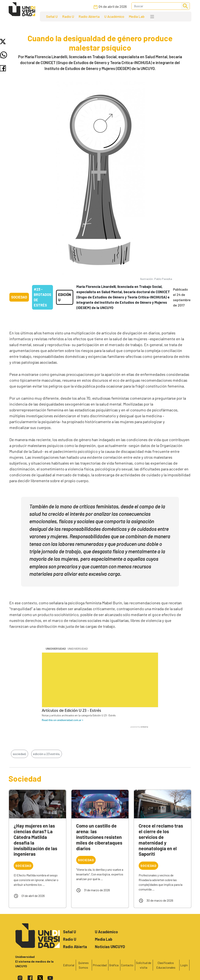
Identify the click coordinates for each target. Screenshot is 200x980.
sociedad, (20, 754)
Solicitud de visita (144, 965)
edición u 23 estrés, (47, 754)
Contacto (127, 965)
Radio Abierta (89, 16)
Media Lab (137, 16)
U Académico (114, 16)
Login (184, 965)
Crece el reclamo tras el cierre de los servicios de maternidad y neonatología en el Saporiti (161, 840)
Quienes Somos (83, 965)
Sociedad (19, 297)
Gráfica (114, 965)
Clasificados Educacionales (166, 965)
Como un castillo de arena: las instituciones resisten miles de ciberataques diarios (99, 837)
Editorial (69, 965)
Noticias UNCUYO (110, 947)
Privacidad (100, 965)
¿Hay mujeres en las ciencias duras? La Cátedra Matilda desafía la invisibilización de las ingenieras (35, 840)
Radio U (68, 16)
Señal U (52, 16)
